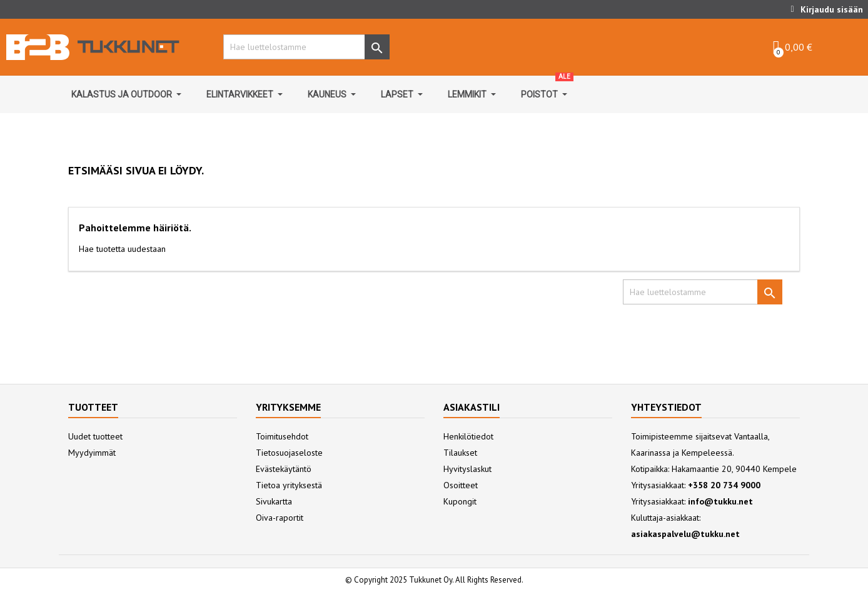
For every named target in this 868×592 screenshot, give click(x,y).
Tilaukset (460, 453)
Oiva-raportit (280, 518)
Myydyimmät (92, 453)
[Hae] (303, 47)
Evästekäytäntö (284, 469)
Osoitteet (461, 485)
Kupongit (460, 501)
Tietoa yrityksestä (289, 485)
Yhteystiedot (666, 407)
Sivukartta (274, 501)
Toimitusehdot (282, 436)
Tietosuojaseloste (289, 453)
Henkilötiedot (468, 436)
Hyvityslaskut (467, 469)
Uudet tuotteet (95, 436)
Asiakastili (472, 407)
